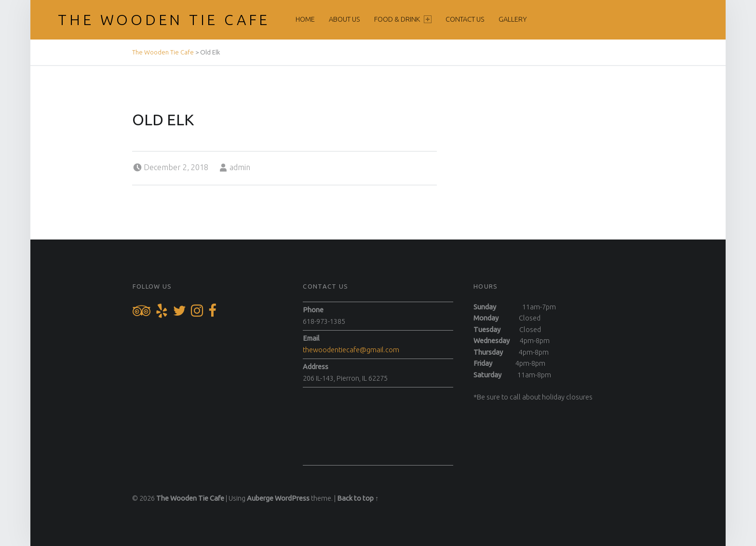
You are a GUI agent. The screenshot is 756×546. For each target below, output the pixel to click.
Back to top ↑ (358, 498)
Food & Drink (403, 19)
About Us (344, 19)
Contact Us (465, 19)
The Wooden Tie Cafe (164, 20)
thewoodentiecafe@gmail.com (351, 350)
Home (305, 19)
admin (240, 167)
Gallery (513, 19)
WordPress (292, 498)
